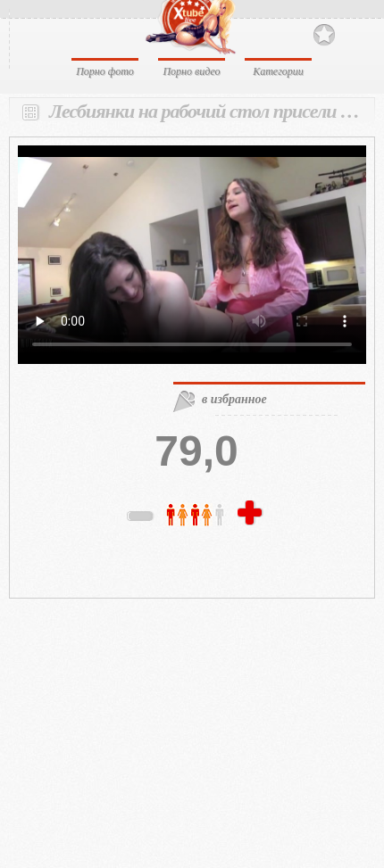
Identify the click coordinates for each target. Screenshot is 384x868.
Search (355, 33)
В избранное (324, 35)
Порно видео (191, 71)
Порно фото (105, 71)
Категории (278, 71)
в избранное (234, 399)
